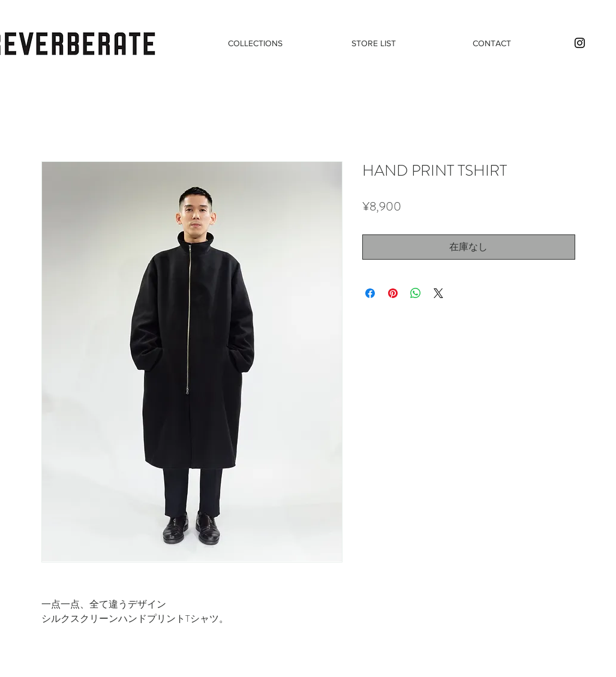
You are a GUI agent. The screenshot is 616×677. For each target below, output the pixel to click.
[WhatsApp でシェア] (416, 293)
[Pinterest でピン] (393, 293)
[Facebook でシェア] (370, 293)
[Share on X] (438, 293)
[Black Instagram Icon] (580, 43)
